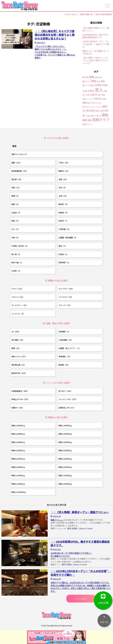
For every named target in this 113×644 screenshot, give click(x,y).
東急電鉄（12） (65, 356)
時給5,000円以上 (18, 459)
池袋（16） (63, 179)
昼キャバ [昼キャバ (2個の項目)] (87, 81)
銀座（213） (17, 163)
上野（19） (63, 196)
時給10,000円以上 (19, 492)
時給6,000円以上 (18, 467)
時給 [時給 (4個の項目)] (94, 81)
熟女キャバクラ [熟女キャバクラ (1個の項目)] (88, 99)
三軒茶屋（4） (64, 229)
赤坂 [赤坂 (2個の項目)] (106, 111)
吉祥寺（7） (63, 221)
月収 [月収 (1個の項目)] (98, 82)
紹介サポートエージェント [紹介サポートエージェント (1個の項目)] (92, 107)
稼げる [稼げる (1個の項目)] (95, 103)
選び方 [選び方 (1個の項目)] (93, 116)
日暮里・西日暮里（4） (68, 237)
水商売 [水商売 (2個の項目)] (91, 91)
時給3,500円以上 (65, 442)
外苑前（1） (63, 254)
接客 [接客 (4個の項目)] (92, 77)
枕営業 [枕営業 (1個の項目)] (85, 91)
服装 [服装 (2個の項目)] (103, 81)
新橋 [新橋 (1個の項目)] (96, 77)
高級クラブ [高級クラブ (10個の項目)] (101, 120)
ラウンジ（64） (18, 297)
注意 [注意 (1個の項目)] (88, 95)
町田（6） (16, 221)
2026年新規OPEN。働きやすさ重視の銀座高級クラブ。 (96, 36)
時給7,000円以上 (18, 475)
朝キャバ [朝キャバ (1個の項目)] (86, 85)
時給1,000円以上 (18, 425)
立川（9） (16, 229)
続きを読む (73, 528)
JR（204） (16, 331)
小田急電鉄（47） (66, 340)
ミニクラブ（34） (66, 297)
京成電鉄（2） (64, 331)
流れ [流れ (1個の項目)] (99, 95)
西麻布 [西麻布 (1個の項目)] (97, 111)
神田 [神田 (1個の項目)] (104, 99)
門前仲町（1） (64, 262)
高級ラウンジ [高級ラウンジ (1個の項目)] (87, 124)
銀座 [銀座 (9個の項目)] (105, 115)
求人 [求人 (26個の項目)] (99, 90)
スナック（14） (65, 305)
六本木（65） (64, 163)
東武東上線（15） (19, 365)
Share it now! (86, 528)
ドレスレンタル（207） (68, 399)
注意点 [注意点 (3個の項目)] (94, 95)
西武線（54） (64, 365)
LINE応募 (103, 598)
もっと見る (81, 598)
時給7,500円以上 (65, 475)
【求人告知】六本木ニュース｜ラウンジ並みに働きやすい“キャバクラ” (96, 60)
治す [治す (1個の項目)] (84, 95)
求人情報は (55, 556)
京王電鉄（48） (18, 340)
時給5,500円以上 (65, 459)
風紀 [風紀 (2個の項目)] (90, 120)
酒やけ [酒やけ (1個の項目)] (99, 116)
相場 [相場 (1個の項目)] (101, 99)
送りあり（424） (65, 391)
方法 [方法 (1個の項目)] (100, 77)
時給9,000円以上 (65, 484)
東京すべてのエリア (19, 154)
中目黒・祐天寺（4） (20, 246)
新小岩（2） (16, 254)
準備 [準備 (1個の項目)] (103, 95)
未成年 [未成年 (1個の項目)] (92, 85)
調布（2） (63, 246)
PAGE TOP (104, 619)
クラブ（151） (17, 289)
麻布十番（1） (17, 262)
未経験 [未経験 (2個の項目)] (98, 85)
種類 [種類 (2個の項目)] (84, 103)
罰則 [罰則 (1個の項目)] (84, 111)
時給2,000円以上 (18, 434)
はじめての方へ (71, 14)
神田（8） (16, 204)
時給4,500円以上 (65, 450)
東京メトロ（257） (19, 356)
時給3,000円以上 (18, 442)
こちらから (65, 556)
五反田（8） (16, 213)
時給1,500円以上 (65, 425)
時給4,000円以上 (18, 450)
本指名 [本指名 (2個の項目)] (105, 85)
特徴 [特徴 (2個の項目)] (96, 99)
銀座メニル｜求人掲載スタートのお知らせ (96, 52)
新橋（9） (16, 196)
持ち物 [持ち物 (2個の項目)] (85, 77)
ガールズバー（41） (20, 305)
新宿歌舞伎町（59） (20, 171)
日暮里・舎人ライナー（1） (70, 348)
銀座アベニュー (57, 520)
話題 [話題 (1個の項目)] (102, 111)
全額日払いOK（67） (67, 408)
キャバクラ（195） (66, 289)
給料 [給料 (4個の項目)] (105, 106)
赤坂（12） (16, 187)
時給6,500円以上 (65, 467)
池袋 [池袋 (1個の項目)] (105, 91)
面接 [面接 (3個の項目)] (85, 120)
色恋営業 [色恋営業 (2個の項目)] (90, 111)
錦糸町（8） (63, 204)
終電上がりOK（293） (20, 399)
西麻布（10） (64, 171)
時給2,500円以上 (65, 434)
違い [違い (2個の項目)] (84, 116)
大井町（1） (16, 271)
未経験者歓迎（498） (20, 391)
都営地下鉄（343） (19, 373)
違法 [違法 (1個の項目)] (89, 116)
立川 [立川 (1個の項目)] (100, 103)
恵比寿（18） (17, 179)
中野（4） (16, 237)
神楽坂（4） (63, 213)
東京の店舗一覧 (86, 14)
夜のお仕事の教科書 (104, 14)
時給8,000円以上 (18, 484)
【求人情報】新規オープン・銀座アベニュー (96, 29)
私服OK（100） (18, 408)
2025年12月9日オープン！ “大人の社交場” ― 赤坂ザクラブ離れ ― (96, 44)
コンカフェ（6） (18, 314)
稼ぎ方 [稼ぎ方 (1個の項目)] (90, 103)
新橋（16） (16, 348)
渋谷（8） (63, 187)
